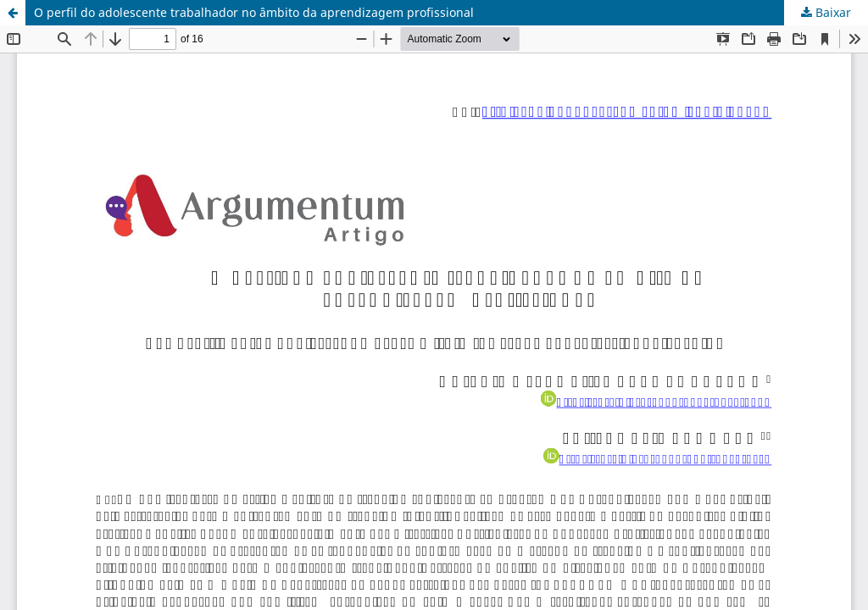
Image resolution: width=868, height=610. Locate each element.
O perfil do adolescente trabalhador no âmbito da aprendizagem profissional (254, 12)
